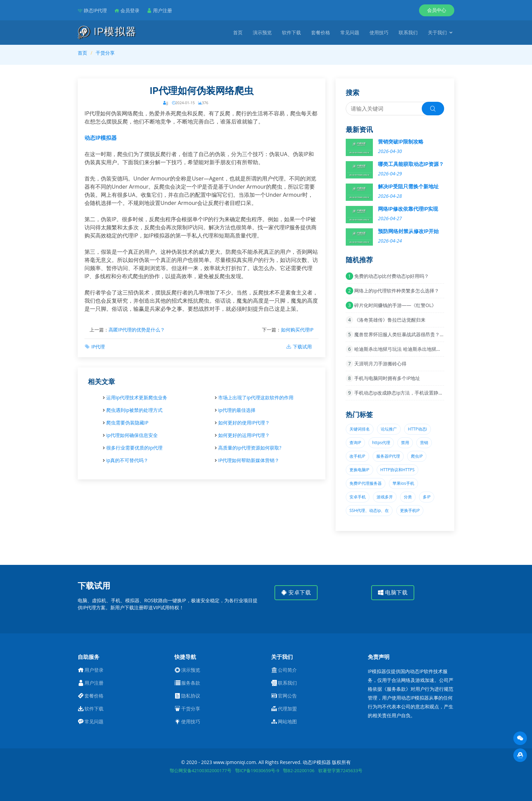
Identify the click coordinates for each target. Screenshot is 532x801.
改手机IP (357, 456)
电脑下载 (393, 593)
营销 (424, 443)
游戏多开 (385, 497)
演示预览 (262, 32)
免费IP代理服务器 (366, 483)
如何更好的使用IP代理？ (244, 423)
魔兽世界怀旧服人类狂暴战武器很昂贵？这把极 (404, 334)
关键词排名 (360, 429)
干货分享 (105, 53)
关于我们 (437, 32)
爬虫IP (417, 456)
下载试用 (302, 347)
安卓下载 (296, 593)
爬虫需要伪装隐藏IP (127, 423)
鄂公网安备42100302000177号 (201, 770)
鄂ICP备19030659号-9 (257, 770)
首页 (238, 32)
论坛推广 (389, 429)
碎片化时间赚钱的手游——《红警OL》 (395, 305)
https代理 (381, 443)
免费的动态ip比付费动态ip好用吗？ (392, 276)
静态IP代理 (95, 10)
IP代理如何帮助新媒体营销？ (249, 460)
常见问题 (350, 32)
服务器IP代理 (388, 456)
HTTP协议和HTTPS (397, 470)
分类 (408, 497)
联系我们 (408, 32)
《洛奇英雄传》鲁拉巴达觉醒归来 (390, 320)
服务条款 (191, 683)
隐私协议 (191, 696)
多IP (427, 497)
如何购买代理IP (297, 330)
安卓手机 (358, 497)
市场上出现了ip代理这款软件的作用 (256, 397)
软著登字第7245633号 (340, 770)
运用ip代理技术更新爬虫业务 (137, 397)
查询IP (355, 443)
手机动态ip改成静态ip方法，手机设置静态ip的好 (405, 393)
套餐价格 (321, 32)
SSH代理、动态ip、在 (369, 510)
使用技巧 (379, 32)
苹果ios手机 (403, 483)
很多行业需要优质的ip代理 (134, 448)
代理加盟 (287, 709)
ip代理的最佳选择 (237, 410)
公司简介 (287, 670)
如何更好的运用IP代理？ (244, 435)
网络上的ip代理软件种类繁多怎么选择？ (397, 291)
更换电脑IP (359, 470)
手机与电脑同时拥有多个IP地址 (387, 378)
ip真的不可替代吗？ (127, 460)
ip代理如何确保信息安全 (132, 435)
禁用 (405, 443)
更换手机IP (410, 510)
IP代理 (98, 347)
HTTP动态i (417, 429)
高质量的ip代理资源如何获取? (250, 448)
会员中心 (437, 10)
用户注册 (163, 10)
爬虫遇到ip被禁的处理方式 (134, 410)
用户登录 (94, 670)
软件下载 (291, 32)
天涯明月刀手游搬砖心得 (380, 364)
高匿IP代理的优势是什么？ (137, 330)
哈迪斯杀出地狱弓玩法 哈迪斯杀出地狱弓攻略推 (405, 349)
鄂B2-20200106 (299, 770)
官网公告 (287, 696)
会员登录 (130, 10)
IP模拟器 (107, 32)
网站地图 (287, 722)
